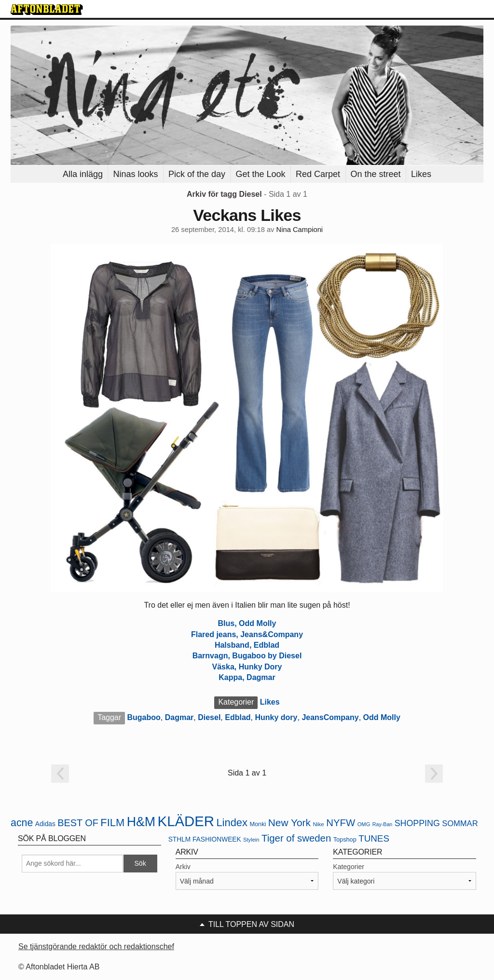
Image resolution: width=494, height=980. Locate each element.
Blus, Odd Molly (247, 623)
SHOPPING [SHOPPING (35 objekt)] (417, 823)
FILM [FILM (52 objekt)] (112, 823)
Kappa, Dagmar (247, 677)
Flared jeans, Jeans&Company (247, 634)
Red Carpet (318, 174)
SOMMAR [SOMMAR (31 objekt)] (460, 823)
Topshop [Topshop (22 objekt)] (345, 839)
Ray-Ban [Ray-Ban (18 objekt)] (382, 824)
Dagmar (179, 717)
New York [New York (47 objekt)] (289, 823)
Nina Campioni (300, 230)
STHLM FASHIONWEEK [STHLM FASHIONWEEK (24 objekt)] (205, 839)
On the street (376, 174)
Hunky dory (276, 717)
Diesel (209, 717)
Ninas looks (135, 174)
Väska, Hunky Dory (247, 667)
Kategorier (349, 867)
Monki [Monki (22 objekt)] (258, 824)
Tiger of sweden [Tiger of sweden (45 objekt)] (296, 838)
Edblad (238, 717)
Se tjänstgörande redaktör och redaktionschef (96, 946)
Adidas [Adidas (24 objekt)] (45, 824)
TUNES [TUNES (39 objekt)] (374, 838)
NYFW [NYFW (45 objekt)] (341, 823)
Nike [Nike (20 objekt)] (318, 824)
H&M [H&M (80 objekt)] (141, 822)
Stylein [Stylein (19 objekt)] (251, 840)
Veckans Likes (247, 215)
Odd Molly (382, 717)
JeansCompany (330, 717)
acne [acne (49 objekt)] (22, 823)
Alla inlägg (83, 174)
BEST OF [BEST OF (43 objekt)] (78, 823)
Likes (421, 174)
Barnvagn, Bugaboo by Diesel (247, 656)
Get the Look (260, 174)
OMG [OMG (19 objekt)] (364, 824)
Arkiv (183, 867)
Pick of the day (197, 174)
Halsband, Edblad (247, 645)
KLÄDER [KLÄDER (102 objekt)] (186, 821)
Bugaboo (144, 717)
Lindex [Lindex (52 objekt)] (232, 823)
